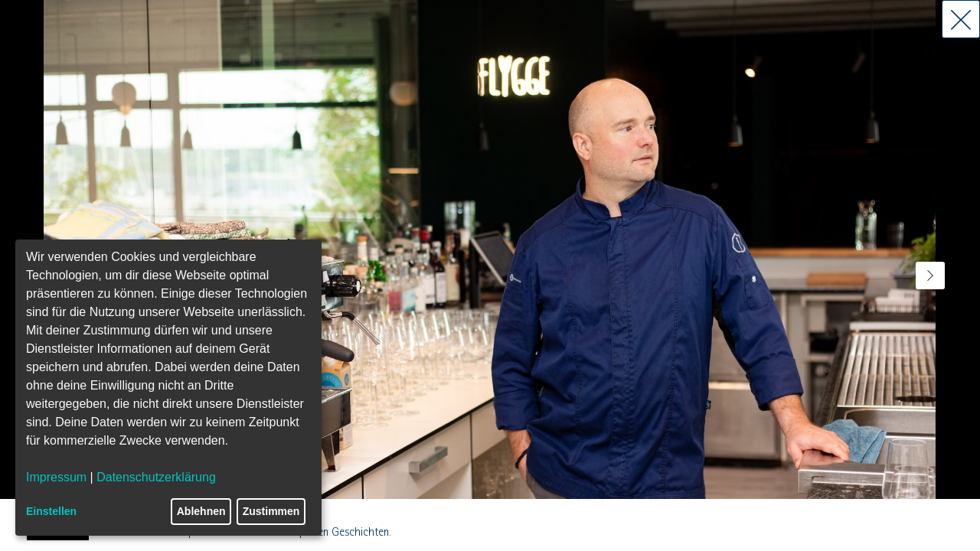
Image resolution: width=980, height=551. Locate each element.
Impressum (56, 477)
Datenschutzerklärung (156, 477)
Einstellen (51, 511)
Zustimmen (271, 511)
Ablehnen (201, 511)
